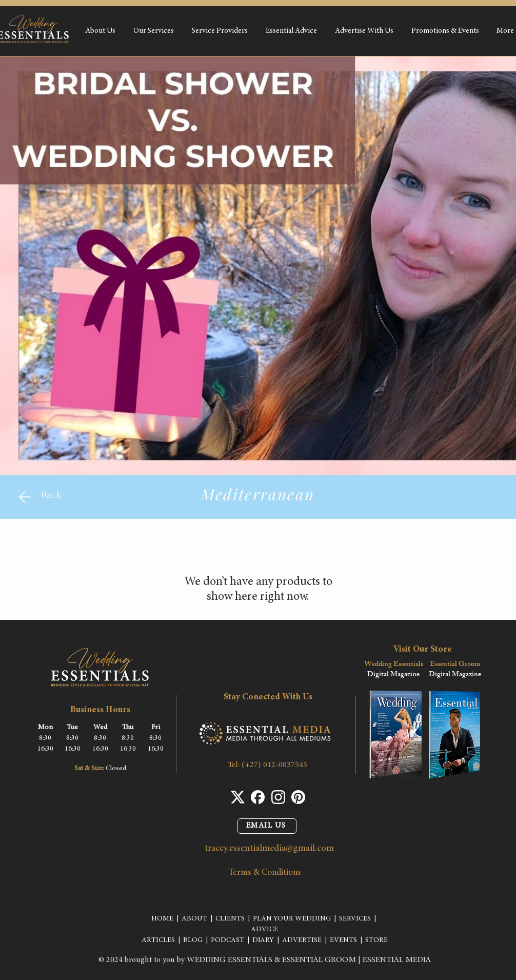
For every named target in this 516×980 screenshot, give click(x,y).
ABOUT (194, 919)
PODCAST (227, 940)
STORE (376, 940)
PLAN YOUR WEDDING (292, 919)
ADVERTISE (302, 940)
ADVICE (264, 930)
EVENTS (343, 940)
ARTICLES (158, 940)
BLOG (193, 940)
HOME (162, 919)
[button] (153, 31)
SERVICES (355, 919)
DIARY (263, 940)
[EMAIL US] (267, 826)
